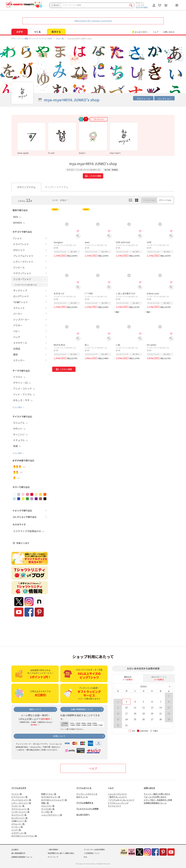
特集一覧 (45, 803)
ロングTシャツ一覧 (19, 818)
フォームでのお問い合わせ (155, 797)
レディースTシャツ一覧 (21, 803)
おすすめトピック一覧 (51, 797)
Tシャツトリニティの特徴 (87, 809)
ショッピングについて (117, 794)
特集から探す (23, 543)
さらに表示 (17, 407)
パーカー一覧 (17, 827)
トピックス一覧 (48, 806)
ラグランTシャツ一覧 (20, 809)
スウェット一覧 (18, 824)
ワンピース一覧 (18, 806)
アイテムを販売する (85, 803)
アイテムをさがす (19, 788)
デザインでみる (165, 200)
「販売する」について (117, 797)
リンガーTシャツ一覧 (20, 812)
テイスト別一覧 (48, 809)
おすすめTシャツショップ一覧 (54, 800)
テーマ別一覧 (47, 812)
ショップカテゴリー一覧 (52, 815)
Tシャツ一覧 (17, 794)
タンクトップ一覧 (19, 815)
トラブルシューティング (118, 803)
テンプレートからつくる (87, 794)
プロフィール (143, 99)
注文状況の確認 (142, 7)
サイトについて (115, 806)
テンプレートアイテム (57, 187)
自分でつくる (82, 797)
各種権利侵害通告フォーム (155, 803)
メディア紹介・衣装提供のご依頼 (158, 800)
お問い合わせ (169, 32)
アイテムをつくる (84, 788)
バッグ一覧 (16, 830)
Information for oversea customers (93, 21)
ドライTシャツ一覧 (19, 797)
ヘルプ (156, 32)
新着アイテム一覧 (49, 794)
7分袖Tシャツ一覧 (19, 821)
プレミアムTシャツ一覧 (21, 800)
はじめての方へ (83, 815)
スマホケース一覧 (19, 833)
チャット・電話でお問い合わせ (157, 794)
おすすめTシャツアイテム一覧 (24, 836)
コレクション (164, 99)
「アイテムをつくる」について (121, 800)
